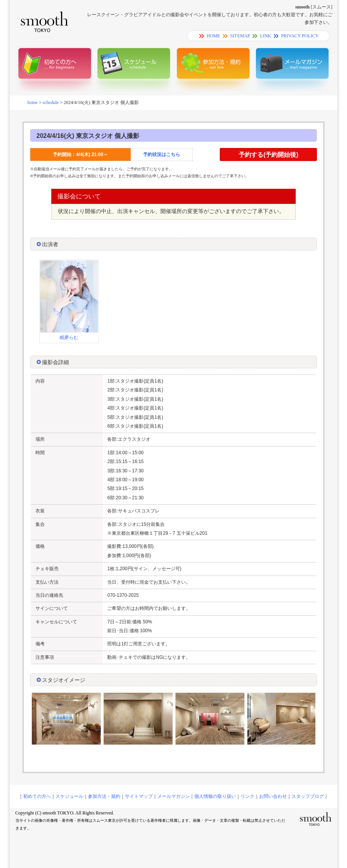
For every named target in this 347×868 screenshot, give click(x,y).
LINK (265, 36)
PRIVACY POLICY (300, 36)
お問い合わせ (273, 796)
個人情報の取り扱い (215, 796)
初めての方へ (37, 796)
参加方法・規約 (104, 796)
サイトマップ (139, 796)
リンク (248, 796)
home (33, 102)
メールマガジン (173, 796)
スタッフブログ (308, 796)
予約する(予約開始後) (269, 155)
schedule (51, 102)
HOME (213, 36)
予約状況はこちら (162, 154)
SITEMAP (240, 36)
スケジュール (69, 796)
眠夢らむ (69, 337)
